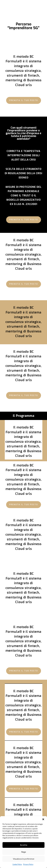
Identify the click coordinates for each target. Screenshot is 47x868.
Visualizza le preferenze (24, 859)
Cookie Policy (17, 864)
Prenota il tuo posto (24, 100)
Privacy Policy (28, 864)
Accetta (24, 845)
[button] (43, 819)
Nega (24, 852)
